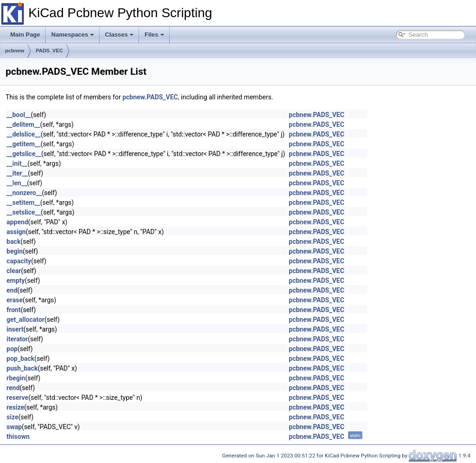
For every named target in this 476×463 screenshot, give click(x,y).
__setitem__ (23, 202)
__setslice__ (24, 212)
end (12, 290)
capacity (19, 261)
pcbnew (15, 51)
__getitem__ (23, 144)
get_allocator (26, 320)
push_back (22, 368)
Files (154, 35)
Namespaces (73, 35)
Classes (119, 35)
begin (15, 251)
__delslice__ (24, 134)
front (13, 310)
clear (14, 271)
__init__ (17, 163)
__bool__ (19, 115)
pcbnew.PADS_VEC (150, 97)
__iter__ (17, 173)
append (17, 222)
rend (13, 388)
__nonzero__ (24, 193)
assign (16, 232)
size (12, 417)
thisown (18, 437)
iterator (17, 339)
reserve (17, 398)
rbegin (16, 378)
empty (16, 280)
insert (15, 329)
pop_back (20, 359)
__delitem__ (23, 124)
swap (14, 427)
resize (15, 407)
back (13, 241)
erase (15, 300)
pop (12, 349)
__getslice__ (24, 154)
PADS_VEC (49, 51)
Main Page (25, 35)
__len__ (17, 183)
